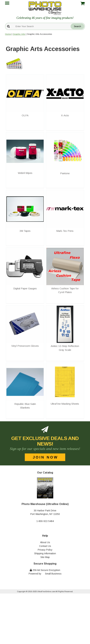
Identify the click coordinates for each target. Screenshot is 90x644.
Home (8, 34)
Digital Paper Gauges (25, 288)
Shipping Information (45, 553)
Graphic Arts (19, 34)
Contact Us (45, 546)
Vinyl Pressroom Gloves (25, 346)
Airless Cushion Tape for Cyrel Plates (65, 290)
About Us (45, 542)
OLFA (25, 115)
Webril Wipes (25, 173)
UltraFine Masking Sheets (65, 404)
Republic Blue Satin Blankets (25, 406)
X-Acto (65, 115)
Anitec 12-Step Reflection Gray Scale (65, 348)
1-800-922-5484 (45, 521)
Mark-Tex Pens (65, 231)
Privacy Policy (45, 550)
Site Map (45, 557)
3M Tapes (25, 231)
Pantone (65, 173)
